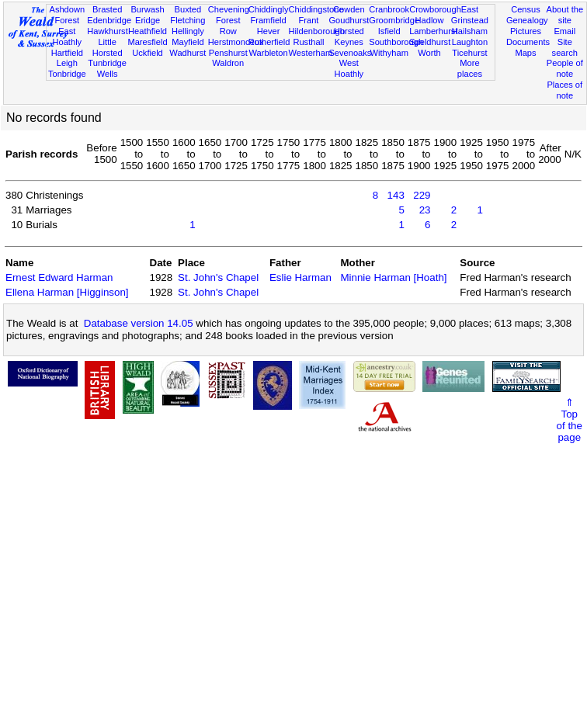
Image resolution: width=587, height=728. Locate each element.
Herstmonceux (236, 42)
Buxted (188, 9)
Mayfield (188, 42)
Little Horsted (108, 47)
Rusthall (308, 42)
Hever (269, 31)
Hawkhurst (107, 31)
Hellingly (188, 31)
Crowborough (435, 9)
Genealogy (527, 20)
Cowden (349, 9)
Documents (528, 42)
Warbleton (269, 53)
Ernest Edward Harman (59, 277)
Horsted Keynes (349, 36)
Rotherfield (269, 42)
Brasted (107, 9)
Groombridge (394, 20)
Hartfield (67, 53)
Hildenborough (317, 31)
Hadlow (430, 20)
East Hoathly (67, 36)
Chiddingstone (316, 9)
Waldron (228, 63)
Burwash (147, 9)
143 (396, 195)
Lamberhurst (433, 31)
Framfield (268, 20)
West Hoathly (349, 68)
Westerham (311, 53)
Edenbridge (109, 20)
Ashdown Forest (67, 15)
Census (526, 9)
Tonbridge (67, 74)
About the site (565, 15)
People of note (565, 68)
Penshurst (228, 53)
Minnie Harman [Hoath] (393, 277)
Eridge (148, 20)
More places (470, 68)
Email (564, 31)
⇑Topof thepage (570, 420)
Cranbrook (389, 9)
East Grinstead (470, 15)
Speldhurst (430, 42)
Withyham (389, 53)
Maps (525, 53)
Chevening (229, 9)
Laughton (470, 42)
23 (425, 210)
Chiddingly (269, 9)
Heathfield (148, 31)
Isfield (389, 31)
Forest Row (228, 26)
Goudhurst (349, 20)
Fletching (188, 20)
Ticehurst (469, 53)
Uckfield (148, 53)
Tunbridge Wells (107, 68)
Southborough (396, 42)
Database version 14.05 (139, 323)
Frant (309, 20)
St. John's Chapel (218, 277)
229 (422, 195)
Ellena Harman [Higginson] (67, 292)
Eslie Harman (300, 277)
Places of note (564, 90)
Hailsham (470, 31)
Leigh (67, 63)
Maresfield (147, 42)
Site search (565, 47)
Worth (429, 53)
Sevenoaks (350, 53)
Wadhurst (188, 53)
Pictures (526, 31)
